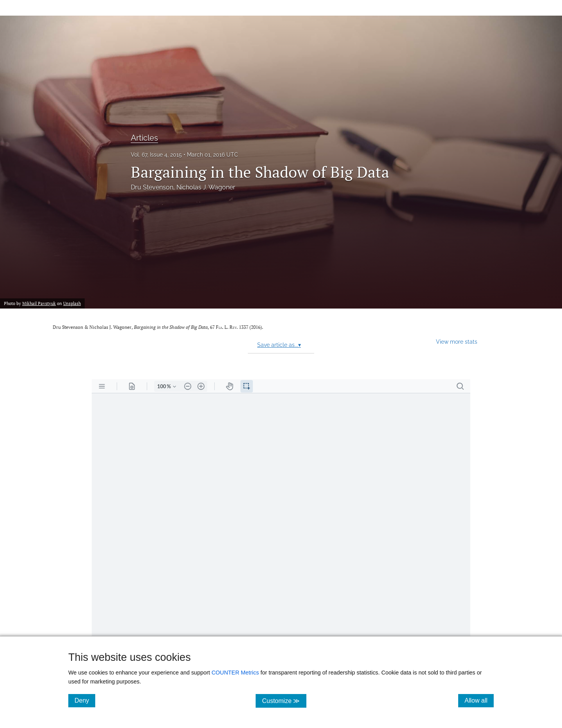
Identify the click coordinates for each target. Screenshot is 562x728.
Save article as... (279, 345)
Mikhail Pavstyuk (39, 303)
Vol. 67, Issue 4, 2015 (156, 155)
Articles (144, 138)
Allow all (479, 700)
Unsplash (72, 303)
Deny (85, 700)
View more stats (457, 342)
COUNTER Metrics (235, 673)
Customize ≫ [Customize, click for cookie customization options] (284, 700)
